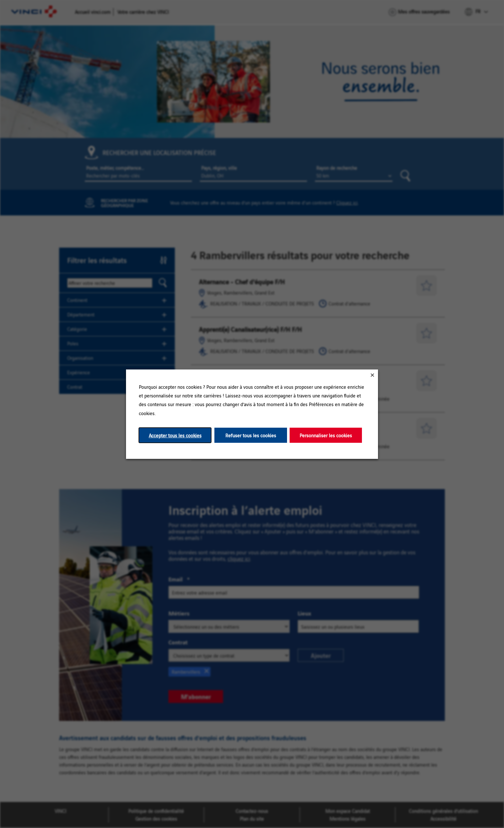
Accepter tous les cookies (175, 435)
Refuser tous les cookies (251, 435)
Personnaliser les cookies (326, 435)
